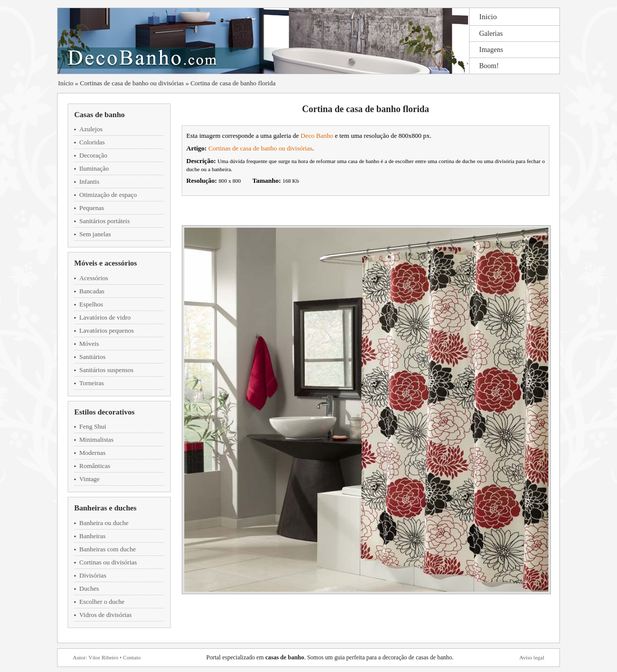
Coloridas (92, 142)
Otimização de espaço (108, 195)
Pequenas (92, 208)
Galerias (491, 34)
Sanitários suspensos (106, 370)
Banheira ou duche (104, 523)
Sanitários (92, 357)
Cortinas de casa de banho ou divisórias (132, 83)
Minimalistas (96, 440)
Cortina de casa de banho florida (233, 83)
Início (66, 83)
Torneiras (92, 383)
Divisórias (93, 575)
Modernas (92, 453)
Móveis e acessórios (106, 263)
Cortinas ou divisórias (108, 562)
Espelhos (91, 304)
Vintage (89, 479)
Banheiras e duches (105, 508)
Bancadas (92, 291)
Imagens (491, 50)
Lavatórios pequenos (107, 330)
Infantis (89, 182)
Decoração (93, 155)
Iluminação (94, 168)
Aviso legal (532, 657)
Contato (132, 657)
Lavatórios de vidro (105, 317)
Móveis (89, 344)
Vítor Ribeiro (103, 657)
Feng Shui (93, 426)
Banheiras (92, 536)
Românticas (95, 466)
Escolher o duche (102, 602)
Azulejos (91, 129)
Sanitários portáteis (105, 221)
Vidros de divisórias (106, 615)
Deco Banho (317, 136)
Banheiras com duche (108, 549)
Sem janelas (95, 234)
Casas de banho (99, 115)
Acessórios (94, 278)
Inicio (488, 17)
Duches (89, 588)
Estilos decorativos (105, 412)
